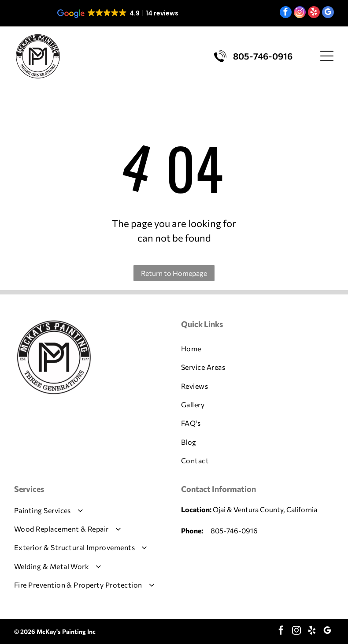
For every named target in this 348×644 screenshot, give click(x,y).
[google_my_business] (328, 13)
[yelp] (314, 13)
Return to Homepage (174, 273)
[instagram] (300, 13)
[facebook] (286, 13)
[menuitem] (257, 349)
